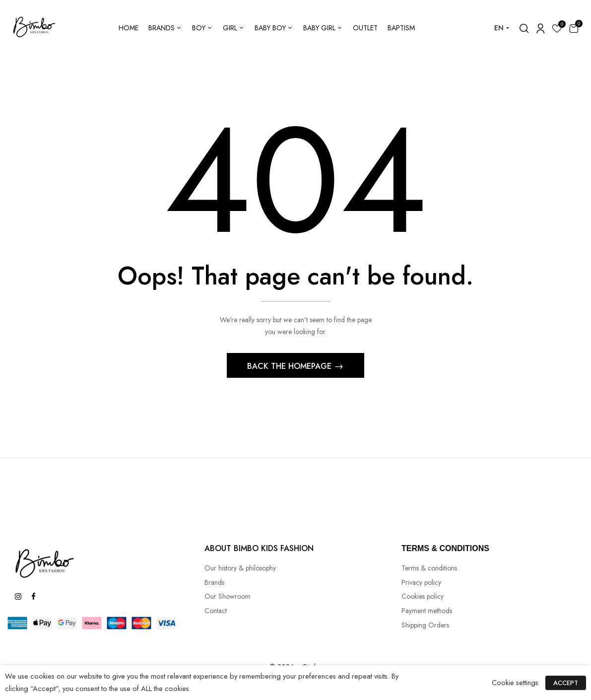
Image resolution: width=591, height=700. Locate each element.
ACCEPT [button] (566, 683)
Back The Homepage (291, 366)
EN (499, 28)
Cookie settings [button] (515, 682)
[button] (574, 28)
